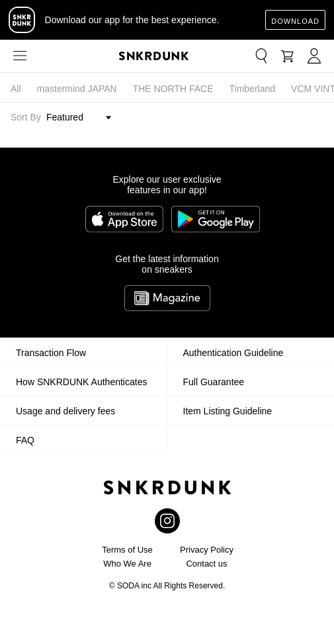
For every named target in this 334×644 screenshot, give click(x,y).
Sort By (26, 117)
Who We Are (127, 564)
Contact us (206, 564)
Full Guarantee (214, 382)
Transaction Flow (51, 353)
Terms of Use (127, 550)
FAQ (25, 440)
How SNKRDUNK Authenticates (81, 382)
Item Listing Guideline (228, 411)
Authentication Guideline (233, 353)
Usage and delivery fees (65, 411)
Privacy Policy (207, 550)
